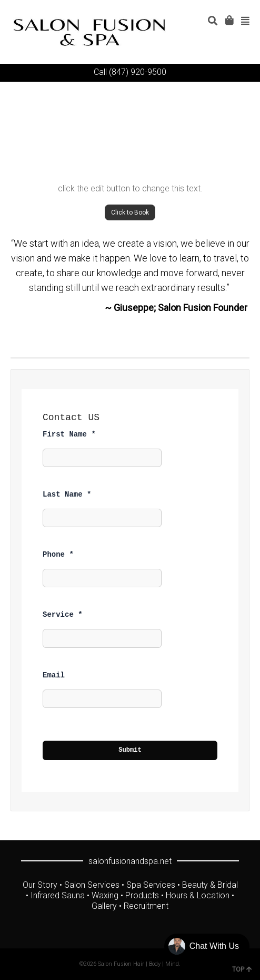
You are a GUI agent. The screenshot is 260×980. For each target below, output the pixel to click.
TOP (242, 969)
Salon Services (92, 885)
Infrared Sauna (58, 895)
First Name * (69, 434)
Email (54, 675)
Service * (63, 615)
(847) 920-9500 (138, 72)
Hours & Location (198, 895)
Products (142, 895)
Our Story (40, 885)
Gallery (104, 906)
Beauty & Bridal (210, 885)
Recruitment (146, 906)
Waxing (105, 895)
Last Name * (67, 494)
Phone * (58, 555)
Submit (130, 750)
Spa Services (151, 885)
